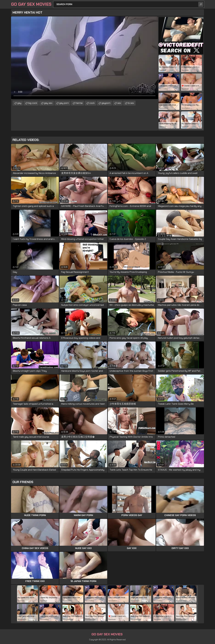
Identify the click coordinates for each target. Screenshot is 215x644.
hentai (79, 103)
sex (119, 103)
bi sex (131, 103)
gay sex (48, 103)
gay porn (64, 103)
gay (19, 103)
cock (92, 103)
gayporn (106, 103)
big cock (33, 103)
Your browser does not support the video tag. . (85, 58)
